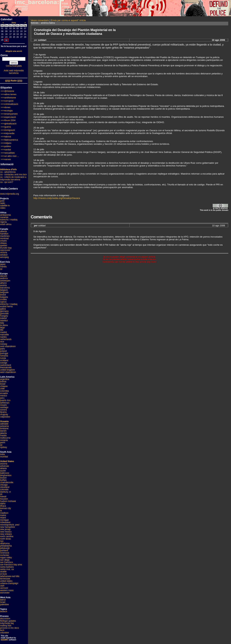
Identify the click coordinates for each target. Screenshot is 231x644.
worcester (5, 593)
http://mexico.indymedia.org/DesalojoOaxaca (57, 198)
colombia (5, 391)
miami (3, 518)
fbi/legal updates (8, 621)
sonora (4, 410)
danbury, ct (5, 492)
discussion (5, 619)
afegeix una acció (14, 51)
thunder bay (6, 248)
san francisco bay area (11, 565)
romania (4, 356)
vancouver (5, 250)
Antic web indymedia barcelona (14, 72)
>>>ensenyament (9, 114)
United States (7, 461)
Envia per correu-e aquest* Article (68, 20)
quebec (4, 245)
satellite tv (5, 206)
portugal (4, 353)
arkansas (5, 466)
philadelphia (6, 546)
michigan (5, 520)
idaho (3, 504)
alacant (4, 276)
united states (6, 581)
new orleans (6, 534)
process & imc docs (10, 628)
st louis (4, 574)
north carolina (7, 536)
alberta (4, 231)
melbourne (5, 438)
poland (3, 351)
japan (3, 264)
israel (3, 602)
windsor (4, 255)
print (2, 201)
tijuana (3, 412)
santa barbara (7, 567)
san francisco (7, 562)
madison (4, 513)
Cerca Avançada (14, 66)
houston (4, 499)
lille (2, 330)
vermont (4, 588)
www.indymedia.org (10, 194)
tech (2, 630)
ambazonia (6, 215)
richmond (5, 553)
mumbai (4, 457)
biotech (4, 612)
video (3, 208)
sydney (4, 447)
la (1, 511)
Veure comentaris (40, 20)
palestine (5, 604)
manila (3, 267)
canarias (4, 217)
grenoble (4, 314)
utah (2, 586)
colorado (4, 489)
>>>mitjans (6, 143)
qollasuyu (5, 403)
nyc (2, 541)
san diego (5, 560)
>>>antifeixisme (8, 98)
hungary (4, 316)
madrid (4, 332)
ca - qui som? (7, 182)
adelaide (4, 424)
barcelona (5, 288)
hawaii (3, 497)
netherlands (6, 339)
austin (3, 471)
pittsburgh (5, 548)
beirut (3, 600)
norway (4, 344)
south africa (6, 224)
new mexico (6, 532)
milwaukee (5, 522)
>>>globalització (9, 124)
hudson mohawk (8, 501)
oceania (4, 440)
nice (2, 342)
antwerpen (5, 281)
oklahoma (5, 543)
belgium (4, 290)
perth (3, 443)
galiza (3, 309)
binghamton (6, 475)
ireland (3, 318)
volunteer (5, 633)
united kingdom (7, 370)
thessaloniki (6, 367)
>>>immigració (8, 130)
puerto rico (5, 400)
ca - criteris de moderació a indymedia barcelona (13, 178)
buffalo (3, 480)
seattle (3, 572)
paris (3, 349)
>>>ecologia (7, 111)
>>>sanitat (6, 150)
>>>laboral (6, 137)
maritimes (5, 236)
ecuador (4, 393)
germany (4, 311)
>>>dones (6, 107)
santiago (4, 407)
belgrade (4, 292)
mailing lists (6, 626)
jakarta (3, 433)
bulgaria (4, 297)
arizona (4, 464)
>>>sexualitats (8, 153)
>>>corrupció (7, 101)
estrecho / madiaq (9, 220)
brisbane (4, 428)
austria (3, 285)
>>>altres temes (8, 94)
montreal (4, 238)
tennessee (5, 579)
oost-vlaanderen (8, 346)
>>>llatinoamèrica (9, 140)
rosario (4, 405)
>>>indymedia (8, 133)
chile (2, 389)
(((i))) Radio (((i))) (14, 81)
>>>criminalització (9, 104)
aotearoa (4, 426)
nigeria (3, 222)
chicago (4, 485)
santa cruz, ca (7, 569)
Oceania (4, 421)
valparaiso (5, 417)
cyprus (3, 302)
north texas (6, 539)
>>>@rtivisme (7, 91)
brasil (3, 384)
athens (3, 283)
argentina (5, 379)
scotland (4, 360)
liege (2, 328)
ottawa (3, 243)
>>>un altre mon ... (10, 156)
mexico (4, 396)
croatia (3, 299)
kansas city (6, 508)
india (2, 454)
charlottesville (7, 482)
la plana (4, 325)
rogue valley (6, 558)
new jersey (5, 529)
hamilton (4, 234)
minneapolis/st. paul (10, 525)
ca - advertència (8, 172)
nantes (3, 337)
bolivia (3, 382)
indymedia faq (7, 623)
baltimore (5, 473)
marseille (5, 335)
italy (2, 323)
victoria (4, 253)
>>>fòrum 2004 (8, 120)
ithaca (3, 506)
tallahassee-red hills (10, 576)
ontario (4, 241)
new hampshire (7, 527)
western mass (7, 590)
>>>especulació (8, 117)
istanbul (4, 321)
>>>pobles (6, 146)
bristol (3, 295)
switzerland (6, 365)
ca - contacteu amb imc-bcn (13, 175)
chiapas (4, 386)
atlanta (3, 468)
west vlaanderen (8, 372)
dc (1, 494)
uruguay (4, 414)
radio (3, 203)
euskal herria (6, 306)
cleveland (5, 487)
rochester (5, 555)
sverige (4, 363)
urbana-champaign (9, 583)
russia (3, 358)
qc (1, 269)
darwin (3, 431)
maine (3, 515)
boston (3, 478)
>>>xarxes (6, 159)
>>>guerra (6, 127)
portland (4, 551)
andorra (4, 278)
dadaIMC (5, 640)
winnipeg (4, 257)
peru (2, 398)
